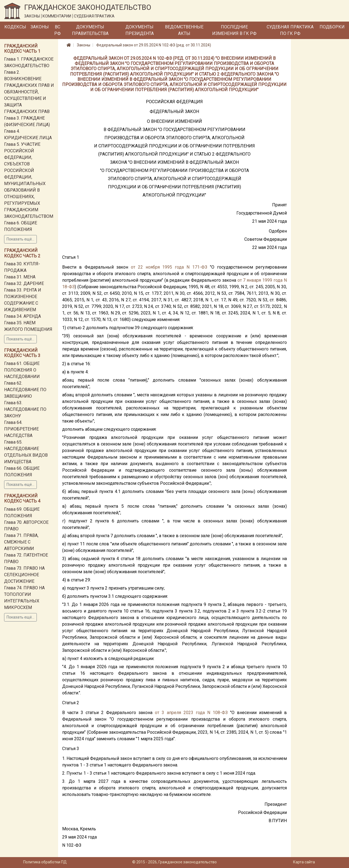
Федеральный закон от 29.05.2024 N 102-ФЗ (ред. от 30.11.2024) (154, 45)
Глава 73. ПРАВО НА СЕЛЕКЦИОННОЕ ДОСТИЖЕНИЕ (24, 575)
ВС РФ (58, 30)
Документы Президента (140, 30)
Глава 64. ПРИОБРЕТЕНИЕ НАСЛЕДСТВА (21, 429)
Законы (40, 27)
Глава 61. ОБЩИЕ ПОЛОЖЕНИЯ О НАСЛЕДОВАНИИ (22, 370)
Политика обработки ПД (45, 862)
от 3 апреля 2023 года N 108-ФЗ (191, 713)
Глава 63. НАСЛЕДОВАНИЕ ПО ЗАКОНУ (25, 409)
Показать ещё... (20, 239)
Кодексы (15, 27)
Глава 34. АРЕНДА (22, 316)
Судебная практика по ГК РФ (290, 30)
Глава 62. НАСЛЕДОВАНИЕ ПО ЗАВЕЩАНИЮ (25, 390)
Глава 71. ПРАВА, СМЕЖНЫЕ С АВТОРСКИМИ (21, 542)
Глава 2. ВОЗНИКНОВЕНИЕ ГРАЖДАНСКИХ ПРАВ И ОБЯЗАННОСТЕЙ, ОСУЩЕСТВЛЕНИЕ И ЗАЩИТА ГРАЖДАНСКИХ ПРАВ (29, 92)
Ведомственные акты (184, 30)
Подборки (332, 27)
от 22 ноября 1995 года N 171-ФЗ (169, 267)
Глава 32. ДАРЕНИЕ (24, 283)
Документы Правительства (90, 30)
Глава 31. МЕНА (20, 277)
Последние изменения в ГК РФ (234, 30)
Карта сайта (304, 862)
